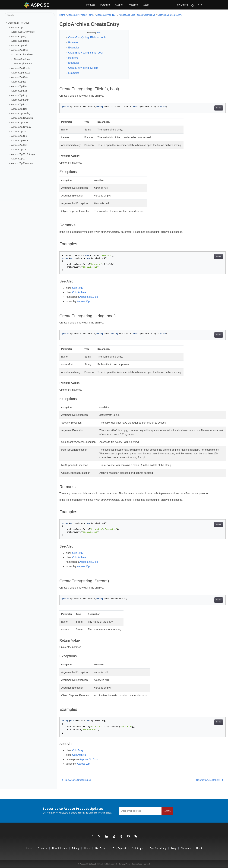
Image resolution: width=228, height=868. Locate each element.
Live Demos (101, 848)
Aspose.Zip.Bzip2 (20, 41)
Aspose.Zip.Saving (21, 113)
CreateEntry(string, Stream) (84, 68)
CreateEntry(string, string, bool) (86, 53)
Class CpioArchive (23, 54)
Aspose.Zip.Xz (19, 150)
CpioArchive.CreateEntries (76, 780)
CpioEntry (78, 288)
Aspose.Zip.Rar (19, 109)
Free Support (119, 848)
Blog (174, 848)
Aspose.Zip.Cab (19, 45)
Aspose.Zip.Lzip (19, 95)
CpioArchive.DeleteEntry (198, 780)
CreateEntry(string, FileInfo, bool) (87, 37)
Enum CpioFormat (23, 63)
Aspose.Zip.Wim (20, 141)
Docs (87, 848)
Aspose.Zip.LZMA (20, 100)
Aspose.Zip (17, 27)
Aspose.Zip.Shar (20, 122)
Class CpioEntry (22, 59)
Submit (167, 811)
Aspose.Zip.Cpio (20, 50)
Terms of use (137, 864)
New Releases (59, 848)
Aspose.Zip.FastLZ (21, 73)
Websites (133, 5)
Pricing (75, 848)
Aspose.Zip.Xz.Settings (23, 154)
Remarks (73, 43)
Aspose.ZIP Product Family (81, 15)
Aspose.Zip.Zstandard (22, 163)
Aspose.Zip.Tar (19, 131)
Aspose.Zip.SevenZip (22, 118)
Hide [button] (97, 33)
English (182, 5)
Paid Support (138, 848)
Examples (74, 48)
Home (62, 15)
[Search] (30, 15)
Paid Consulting (158, 848)
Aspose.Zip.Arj (19, 36)
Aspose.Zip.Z (18, 159)
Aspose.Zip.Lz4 (19, 91)
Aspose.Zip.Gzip (20, 77)
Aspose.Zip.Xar (19, 145)
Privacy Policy (125, 864)
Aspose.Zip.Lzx (19, 104)
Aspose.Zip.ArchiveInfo (23, 32)
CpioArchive (79, 292)
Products (90, 5)
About (146, 5)
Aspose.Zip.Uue (19, 136)
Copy (207, 108)
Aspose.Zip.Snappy (21, 127)
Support (119, 5)
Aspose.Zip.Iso (19, 82)
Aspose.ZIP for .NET (19, 23)
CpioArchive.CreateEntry (170, 15)
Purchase (105, 5)
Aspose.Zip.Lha (19, 86)
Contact (147, 864)
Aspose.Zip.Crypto (21, 68)
